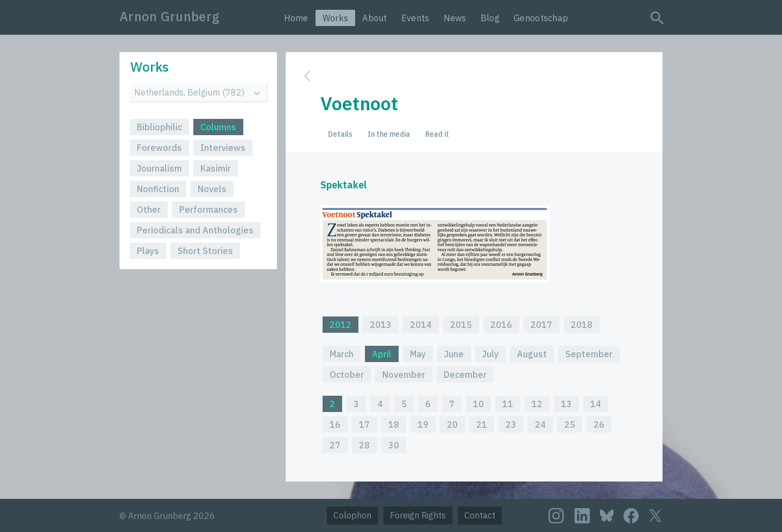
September (589, 354)
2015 (461, 325)
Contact (480, 515)
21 (482, 425)
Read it (437, 134)
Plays (148, 251)
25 (570, 425)
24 (540, 425)
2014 (421, 325)
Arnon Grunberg (169, 16)
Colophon (352, 515)
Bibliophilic (159, 127)
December (465, 375)
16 (335, 425)
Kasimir (216, 168)
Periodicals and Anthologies (195, 230)
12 (537, 404)
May (418, 354)
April (382, 354)
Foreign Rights (418, 515)
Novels (212, 189)
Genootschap (541, 18)
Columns (218, 127)
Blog (490, 18)
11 (508, 404)
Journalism (159, 168)
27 (335, 445)
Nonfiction (158, 189)
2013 (381, 325)
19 (423, 425)
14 (596, 404)
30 (394, 445)
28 (364, 445)
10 (478, 404)
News (455, 18)
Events (415, 18)
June (454, 354)
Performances (209, 210)
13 (566, 404)
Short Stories (205, 251)
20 (452, 425)
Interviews (223, 148)
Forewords (159, 148)
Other (149, 210)
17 (364, 425)
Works (336, 18)
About (375, 18)
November (404, 375)
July (490, 354)
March (342, 354)
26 (599, 425)
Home (296, 18)
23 (511, 425)
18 (394, 425)
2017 (541, 325)
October (347, 375)
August (532, 354)
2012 (340, 325)
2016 (501, 325)
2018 (582, 325)
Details (340, 134)
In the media (389, 134)
